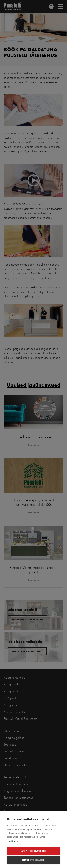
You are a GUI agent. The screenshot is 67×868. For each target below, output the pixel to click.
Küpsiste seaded (33, 860)
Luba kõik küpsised (33, 851)
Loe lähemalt (13, 841)
